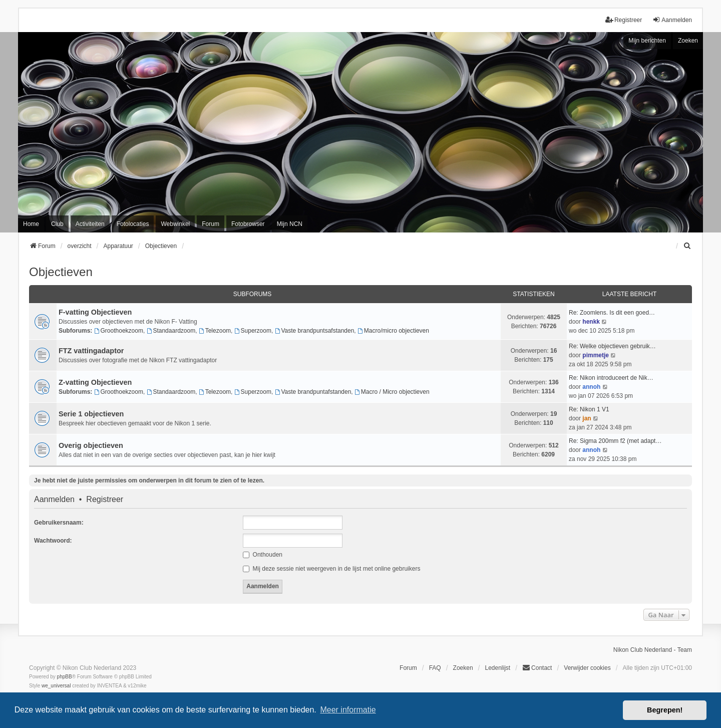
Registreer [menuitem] (624, 20)
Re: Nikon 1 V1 (589, 409)
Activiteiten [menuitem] (90, 224)
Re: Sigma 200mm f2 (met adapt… (615, 441)
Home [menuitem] (31, 224)
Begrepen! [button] (665, 710)
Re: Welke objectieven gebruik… (612, 346)
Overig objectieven (91, 445)
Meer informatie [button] (348, 710)
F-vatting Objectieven (95, 312)
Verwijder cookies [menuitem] (587, 668)
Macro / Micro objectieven (392, 392)
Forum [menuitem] (211, 224)
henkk (591, 322)
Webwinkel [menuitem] (175, 224)
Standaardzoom (171, 331)
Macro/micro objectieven (393, 331)
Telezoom (215, 331)
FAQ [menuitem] (435, 668)
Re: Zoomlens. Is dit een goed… (612, 313)
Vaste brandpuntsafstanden (315, 331)
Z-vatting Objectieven (95, 382)
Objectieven (61, 272)
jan (587, 418)
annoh (591, 387)
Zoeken (688, 41)
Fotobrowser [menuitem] (248, 224)
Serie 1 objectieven (91, 414)
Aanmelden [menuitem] (672, 20)
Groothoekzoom (119, 331)
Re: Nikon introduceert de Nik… (611, 378)
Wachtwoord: (53, 541)
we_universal (56, 686)
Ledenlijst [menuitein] (497, 668)
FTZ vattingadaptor (91, 351)
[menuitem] (687, 246)
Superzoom (253, 331)
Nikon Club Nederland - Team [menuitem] (653, 650)
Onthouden (263, 555)
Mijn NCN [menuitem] (290, 224)
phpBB (65, 677)
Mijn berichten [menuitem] (647, 41)
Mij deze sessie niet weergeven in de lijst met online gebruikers (331, 569)
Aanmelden (54, 500)
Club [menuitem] (57, 224)
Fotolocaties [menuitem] (133, 224)
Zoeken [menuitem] (463, 668)
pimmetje (596, 355)
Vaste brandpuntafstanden (313, 392)
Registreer (105, 500)
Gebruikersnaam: (59, 523)
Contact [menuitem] (537, 668)
